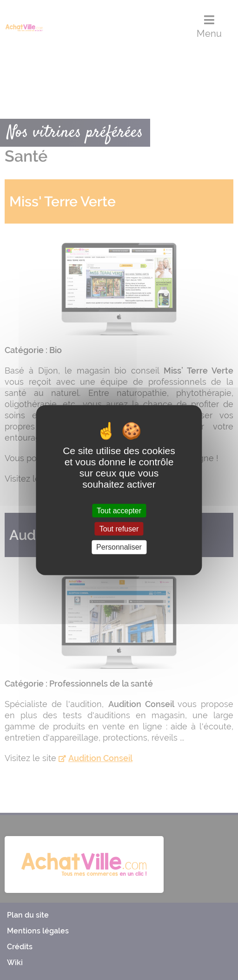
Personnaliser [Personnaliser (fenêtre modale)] (119, 547)
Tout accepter (119, 511)
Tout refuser (119, 529)
